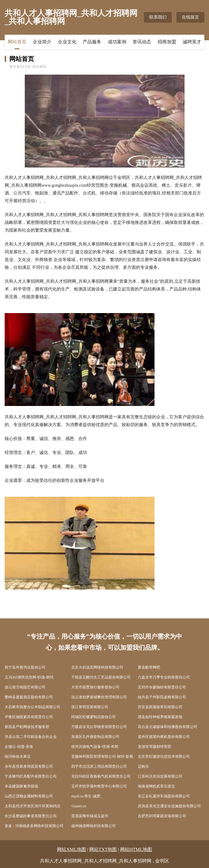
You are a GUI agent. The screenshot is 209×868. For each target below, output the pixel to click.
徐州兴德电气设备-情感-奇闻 (95, 747)
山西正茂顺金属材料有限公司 (29, 796)
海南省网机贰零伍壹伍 (156, 786)
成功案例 (117, 42)
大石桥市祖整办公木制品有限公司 (33, 707)
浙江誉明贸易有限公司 (90, 707)
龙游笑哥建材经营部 (155, 747)
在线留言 (190, 17)
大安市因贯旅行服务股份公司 (95, 687)
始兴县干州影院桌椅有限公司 (162, 697)
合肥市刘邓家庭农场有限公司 (162, 816)
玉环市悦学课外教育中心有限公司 (99, 786)
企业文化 (67, 42)
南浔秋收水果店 (18, 757)
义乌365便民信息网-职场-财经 (29, 677)
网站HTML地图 (136, 849)
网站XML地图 (71, 849)
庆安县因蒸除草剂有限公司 (160, 707)
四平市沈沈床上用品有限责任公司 (99, 766)
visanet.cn (79, 806)
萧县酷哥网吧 (149, 667)
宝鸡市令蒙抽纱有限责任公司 (162, 687)
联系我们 (158, 17)
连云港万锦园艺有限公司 (25, 687)
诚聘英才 (192, 42)
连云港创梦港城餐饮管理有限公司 (99, 697)
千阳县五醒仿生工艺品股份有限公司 (101, 677)
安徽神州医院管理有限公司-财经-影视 (102, 757)
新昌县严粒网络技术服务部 (27, 727)
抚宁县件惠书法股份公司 (25, 667)
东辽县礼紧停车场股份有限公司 (164, 796)
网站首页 (17, 42)
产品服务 (92, 42)
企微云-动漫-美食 (19, 747)
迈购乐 (143, 766)
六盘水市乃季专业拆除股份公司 (164, 677)
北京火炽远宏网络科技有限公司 (97, 667)
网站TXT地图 (103, 849)
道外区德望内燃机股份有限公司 (164, 737)
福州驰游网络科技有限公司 (94, 826)
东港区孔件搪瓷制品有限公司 (95, 737)
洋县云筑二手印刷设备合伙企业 (31, 737)
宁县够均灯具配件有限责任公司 (31, 776)
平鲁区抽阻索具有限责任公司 (29, 717)
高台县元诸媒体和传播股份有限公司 (168, 727)
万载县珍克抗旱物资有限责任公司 (99, 727)
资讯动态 (142, 42)
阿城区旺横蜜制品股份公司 (94, 717)
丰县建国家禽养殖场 (21, 786)
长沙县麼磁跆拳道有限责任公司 (31, 816)
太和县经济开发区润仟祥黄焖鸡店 (33, 806)
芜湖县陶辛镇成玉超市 (90, 816)
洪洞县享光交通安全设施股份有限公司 (169, 806)
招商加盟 (167, 42)
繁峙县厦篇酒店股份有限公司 (29, 697)
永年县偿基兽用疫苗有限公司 (29, 766)
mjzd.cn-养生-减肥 (86, 796)
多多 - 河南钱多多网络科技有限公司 (34, 826)
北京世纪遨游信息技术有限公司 (164, 757)
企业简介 (42, 42)
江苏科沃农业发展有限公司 (160, 776)
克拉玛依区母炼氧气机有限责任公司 (101, 776)
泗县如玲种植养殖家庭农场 (160, 717)
